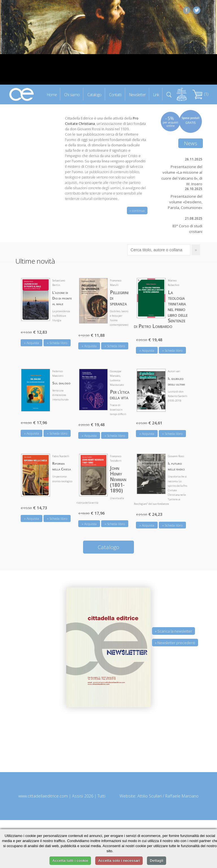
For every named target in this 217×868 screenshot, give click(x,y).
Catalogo (94, 94)
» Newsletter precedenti (175, 643)
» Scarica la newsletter (173, 631)
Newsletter (137, 94)
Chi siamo (72, 94)
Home (52, 94)
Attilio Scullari (149, 796)
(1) (200, 94)
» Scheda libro (57, 343)
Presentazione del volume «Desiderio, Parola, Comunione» (185, 202)
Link (156, 94)
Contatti (115, 94)
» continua (137, 211)
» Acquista (32, 343)
